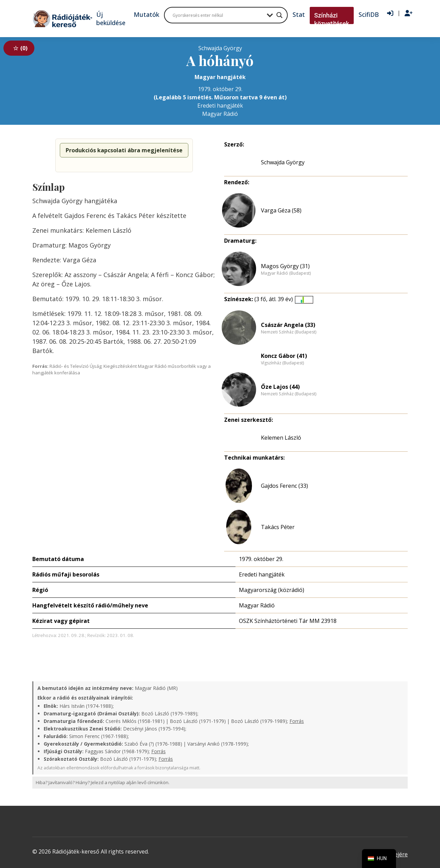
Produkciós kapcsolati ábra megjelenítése (124, 150)
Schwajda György (283, 162)
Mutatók (146, 14)
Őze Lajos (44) (280, 387)
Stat (299, 14)
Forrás (297, 721)
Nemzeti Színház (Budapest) (289, 332)
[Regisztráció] (409, 13)
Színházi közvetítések (332, 19)
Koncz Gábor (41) (284, 356)
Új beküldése (111, 19)
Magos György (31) (285, 266)
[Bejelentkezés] (390, 13)
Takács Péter (278, 527)
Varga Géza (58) (281, 210)
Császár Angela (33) (288, 325)
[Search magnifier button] (279, 15)
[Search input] (218, 15)
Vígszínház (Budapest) (282, 363)
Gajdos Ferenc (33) (284, 486)
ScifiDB (369, 14)
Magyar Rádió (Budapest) (286, 273)
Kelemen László (281, 438)
